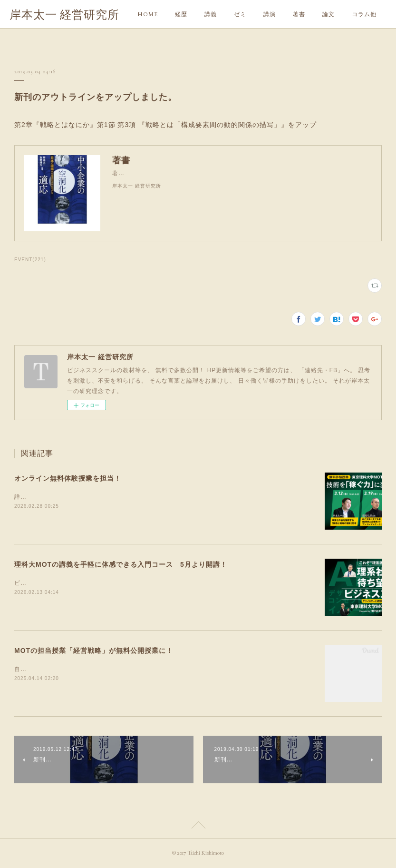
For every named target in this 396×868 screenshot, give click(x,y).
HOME (148, 14)
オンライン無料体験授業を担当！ (68, 478)
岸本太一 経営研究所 (64, 15)
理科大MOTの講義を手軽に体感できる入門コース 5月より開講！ (121, 564)
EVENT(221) (30, 260)
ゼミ (240, 14)
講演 (270, 14)
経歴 (181, 14)
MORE (332, 14)
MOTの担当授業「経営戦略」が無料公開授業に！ (94, 651)
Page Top (198, 827)
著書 (299, 14)
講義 (211, 14)
